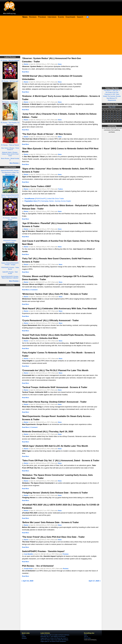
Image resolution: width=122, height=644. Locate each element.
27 (112, 119)
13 (112, 115)
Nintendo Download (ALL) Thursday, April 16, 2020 (48, 431)
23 (121, 117)
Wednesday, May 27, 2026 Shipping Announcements (53, 637)
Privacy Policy (87, 638)
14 (115, 115)
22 (118, 117)
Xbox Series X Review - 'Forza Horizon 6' (10, 149)
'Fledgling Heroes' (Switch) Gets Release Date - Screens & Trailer (55, 493)
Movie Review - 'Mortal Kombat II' (10, 159)
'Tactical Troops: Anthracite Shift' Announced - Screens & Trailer (55, 387)
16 (121, 115)
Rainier (26, 64)
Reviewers (24, 638)
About (85, 635)
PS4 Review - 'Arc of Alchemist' (38, 566)
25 (106, 119)
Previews (42, 17)
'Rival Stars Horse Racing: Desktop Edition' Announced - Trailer (54, 402)
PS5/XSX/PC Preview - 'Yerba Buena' (10, 268)
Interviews (52, 17)
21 (115, 117)
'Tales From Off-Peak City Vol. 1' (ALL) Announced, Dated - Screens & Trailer (61, 460)
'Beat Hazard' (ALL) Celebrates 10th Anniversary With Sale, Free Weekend (59, 308)
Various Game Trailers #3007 (37, 186)
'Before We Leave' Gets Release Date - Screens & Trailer (50, 522)
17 (103, 117)
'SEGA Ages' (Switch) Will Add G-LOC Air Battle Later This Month (55, 446)
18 (106, 117)
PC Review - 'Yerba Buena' (10, 102)
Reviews (33, 17)
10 (103, 115)
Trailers (60, 189)
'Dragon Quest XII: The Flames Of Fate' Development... (54, 641)
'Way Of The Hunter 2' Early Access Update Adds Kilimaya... (55, 640)
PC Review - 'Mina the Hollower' (10, 61)
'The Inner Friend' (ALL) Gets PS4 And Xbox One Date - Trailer (53, 537)
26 (109, 119)
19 (109, 117)
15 (118, 115)
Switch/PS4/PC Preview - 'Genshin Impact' (43, 551)
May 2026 (112, 107)
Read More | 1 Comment (30, 290)
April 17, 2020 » (95, 581)
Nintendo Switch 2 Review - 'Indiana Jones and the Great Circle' (10, 154)
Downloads (70, 17)
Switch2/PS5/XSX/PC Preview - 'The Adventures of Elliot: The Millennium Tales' (10, 172)
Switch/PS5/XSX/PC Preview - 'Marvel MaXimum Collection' (10, 277)
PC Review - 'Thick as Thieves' (10, 145)
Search (80, 17)
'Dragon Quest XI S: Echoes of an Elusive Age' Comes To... (54, 638)
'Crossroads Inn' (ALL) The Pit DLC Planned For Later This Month (55, 370)
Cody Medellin (29, 554)
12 (109, 115)
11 (106, 115)
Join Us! (86, 637)
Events (61, 17)
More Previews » (14, 281)
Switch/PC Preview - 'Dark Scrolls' (10, 273)
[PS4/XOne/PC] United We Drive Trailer (44, 199)
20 (112, 117)
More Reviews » (15, 163)
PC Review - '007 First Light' (10, 81)
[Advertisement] (61, 37)
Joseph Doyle (28, 569)
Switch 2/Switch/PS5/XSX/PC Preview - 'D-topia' (10, 264)
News (60, 64)
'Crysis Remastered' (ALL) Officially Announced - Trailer (50, 320)
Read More (26, 72)
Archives (24, 637)
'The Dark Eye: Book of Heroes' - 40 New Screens (47, 134)
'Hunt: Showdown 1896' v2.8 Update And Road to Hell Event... (55, 635)
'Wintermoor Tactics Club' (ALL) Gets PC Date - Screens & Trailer (55, 294)
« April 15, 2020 (27, 581)
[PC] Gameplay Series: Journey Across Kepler (48, 201)
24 (103, 119)
